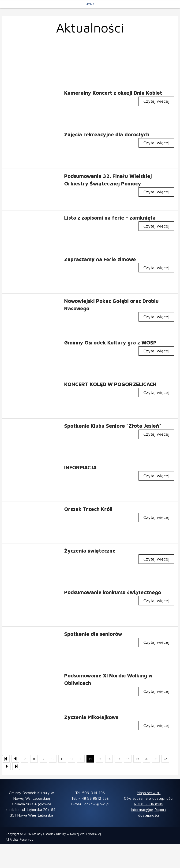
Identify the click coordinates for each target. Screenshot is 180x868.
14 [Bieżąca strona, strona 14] (90, 759)
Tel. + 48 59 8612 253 (90, 798)
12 (72, 759)
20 (146, 759)
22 (165, 759)
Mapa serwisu (148, 793)
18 (128, 759)
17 (118, 759)
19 (137, 759)
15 (100, 759)
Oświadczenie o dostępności (149, 798)
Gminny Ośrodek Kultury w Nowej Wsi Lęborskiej (66, 834)
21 (156, 759)
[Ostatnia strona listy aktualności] (16, 766)
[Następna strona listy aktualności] (7, 766)
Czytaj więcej (156, 101)
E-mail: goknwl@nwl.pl (90, 804)
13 (81, 759)
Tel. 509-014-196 (90, 793)
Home (90, 4)
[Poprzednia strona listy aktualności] (15, 759)
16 (109, 759)
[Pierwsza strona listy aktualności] (6, 759)
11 (62, 759)
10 (53, 759)
